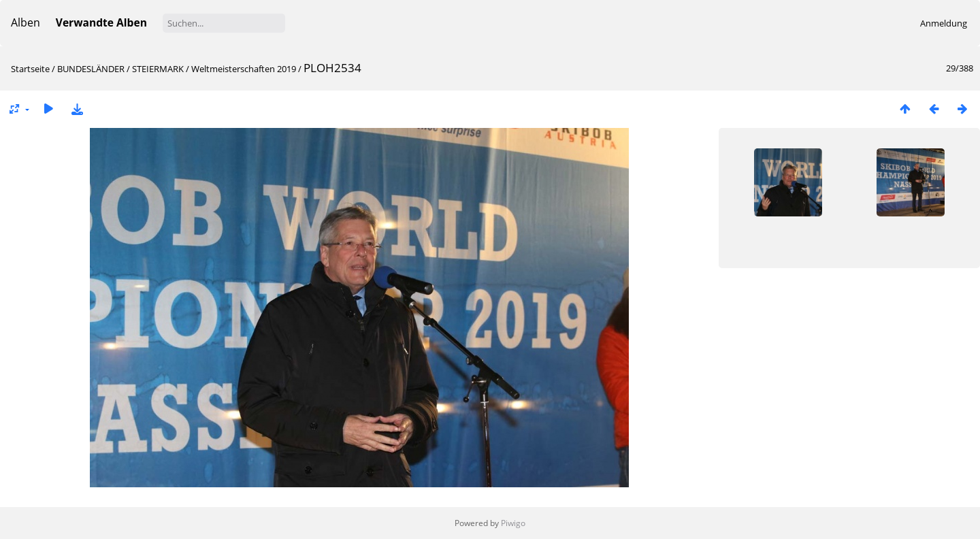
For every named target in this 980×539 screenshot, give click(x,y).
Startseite (30, 69)
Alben (26, 22)
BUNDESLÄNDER (91, 69)
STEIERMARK (158, 69)
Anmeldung (944, 23)
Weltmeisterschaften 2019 (244, 69)
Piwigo (513, 523)
